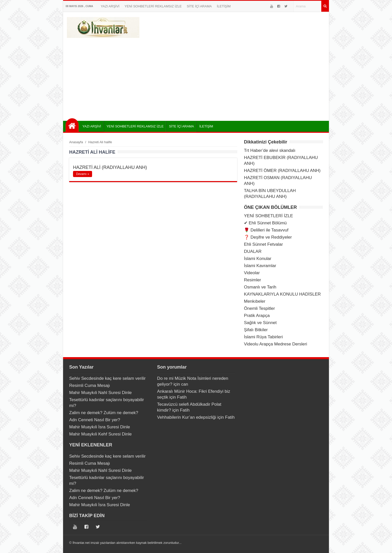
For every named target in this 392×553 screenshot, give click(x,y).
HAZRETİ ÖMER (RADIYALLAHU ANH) (282, 171)
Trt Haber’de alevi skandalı (270, 150)
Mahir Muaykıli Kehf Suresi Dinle (100, 434)
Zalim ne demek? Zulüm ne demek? (104, 413)
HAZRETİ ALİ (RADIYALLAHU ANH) (110, 167)
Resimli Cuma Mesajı (90, 385)
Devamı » (83, 174)
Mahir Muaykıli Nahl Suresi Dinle (100, 393)
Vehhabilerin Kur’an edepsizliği (187, 417)
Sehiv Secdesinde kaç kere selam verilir (107, 378)
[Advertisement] (196, 78)
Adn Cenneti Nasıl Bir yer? (95, 420)
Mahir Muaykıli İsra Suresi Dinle (100, 427)
